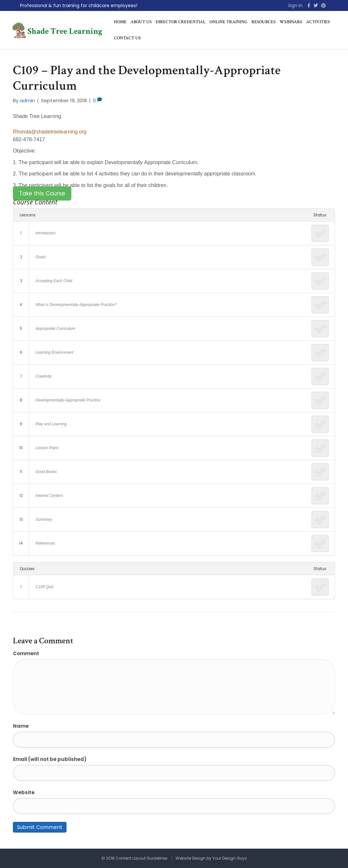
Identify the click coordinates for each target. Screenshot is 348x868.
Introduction (46, 233)
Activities (318, 22)
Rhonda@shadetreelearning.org (50, 132)
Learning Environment (54, 352)
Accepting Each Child (54, 281)
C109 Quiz (45, 587)
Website (24, 792)
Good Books (46, 472)
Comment (26, 653)
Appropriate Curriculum (55, 329)
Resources (264, 22)
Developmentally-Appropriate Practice (68, 400)
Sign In (295, 5)
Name (21, 726)
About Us (141, 22)
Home (120, 22)
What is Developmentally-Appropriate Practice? (76, 305)
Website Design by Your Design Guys (211, 858)
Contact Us (127, 38)
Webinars (291, 22)
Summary (44, 519)
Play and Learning (51, 424)
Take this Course (42, 193)
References (45, 543)
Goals (41, 257)
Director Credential (181, 22)
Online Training (229, 22)
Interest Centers (49, 496)
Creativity (44, 376)
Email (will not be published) (50, 759)
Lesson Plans (47, 448)
